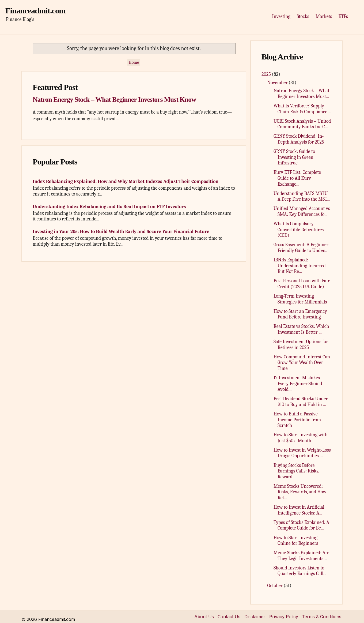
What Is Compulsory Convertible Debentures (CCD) (299, 230)
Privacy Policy (284, 617)
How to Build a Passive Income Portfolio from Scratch (297, 420)
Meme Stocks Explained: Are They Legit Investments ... (301, 556)
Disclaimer (255, 617)
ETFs (343, 16)
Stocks (303, 16)
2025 (267, 74)
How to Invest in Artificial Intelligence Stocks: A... (299, 510)
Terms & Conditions (322, 617)
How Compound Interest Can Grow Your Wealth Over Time (302, 363)
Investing (281, 16)
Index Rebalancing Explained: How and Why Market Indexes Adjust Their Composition (126, 181)
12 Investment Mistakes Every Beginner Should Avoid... (298, 384)
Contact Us (229, 617)
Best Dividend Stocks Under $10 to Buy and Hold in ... (301, 402)
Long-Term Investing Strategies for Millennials (300, 299)
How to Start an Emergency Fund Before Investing (300, 314)
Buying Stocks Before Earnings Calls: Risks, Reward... (296, 471)
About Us (204, 617)
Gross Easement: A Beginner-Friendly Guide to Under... (302, 248)
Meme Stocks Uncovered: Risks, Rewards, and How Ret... (300, 492)
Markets (324, 16)
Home (134, 62)
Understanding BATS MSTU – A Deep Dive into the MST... (302, 196)
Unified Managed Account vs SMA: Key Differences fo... (302, 211)
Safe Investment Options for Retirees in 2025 (301, 345)
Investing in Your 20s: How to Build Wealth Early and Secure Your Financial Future (121, 232)
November (278, 83)
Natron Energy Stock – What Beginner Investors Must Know (114, 100)
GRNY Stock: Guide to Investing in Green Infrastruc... (294, 157)
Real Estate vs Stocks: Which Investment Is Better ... (301, 329)
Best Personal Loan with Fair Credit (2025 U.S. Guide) (302, 284)
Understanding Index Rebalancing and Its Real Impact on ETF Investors (109, 207)
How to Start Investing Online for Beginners (296, 541)
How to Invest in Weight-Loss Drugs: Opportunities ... (302, 453)
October (276, 586)
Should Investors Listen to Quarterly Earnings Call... (300, 571)
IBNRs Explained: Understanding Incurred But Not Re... (300, 266)
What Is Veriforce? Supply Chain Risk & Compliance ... (302, 109)
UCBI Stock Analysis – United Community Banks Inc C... (302, 124)
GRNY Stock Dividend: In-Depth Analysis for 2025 (299, 139)
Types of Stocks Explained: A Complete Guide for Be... (301, 525)
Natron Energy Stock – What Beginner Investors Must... (302, 94)
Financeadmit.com (35, 11)
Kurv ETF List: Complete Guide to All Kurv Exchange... (297, 178)
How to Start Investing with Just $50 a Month (301, 438)
